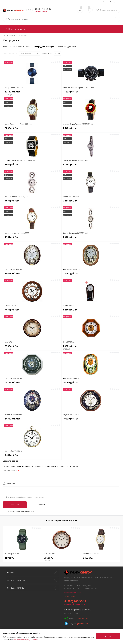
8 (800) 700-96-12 (43, 9)
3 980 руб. (32, 202)
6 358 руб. (61, 559)
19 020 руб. (91, 420)
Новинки (7, 47)
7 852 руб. (32, 130)
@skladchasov (82, 623)
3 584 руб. (91, 202)
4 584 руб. (91, 166)
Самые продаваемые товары (61, 520)
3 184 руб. (32, 239)
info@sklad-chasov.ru (81, 609)
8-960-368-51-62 (83, 618)
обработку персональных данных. (31, 497)
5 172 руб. (91, 130)
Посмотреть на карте (73, 592)
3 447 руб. (32, 166)
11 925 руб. (91, 93)
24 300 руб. (91, 384)
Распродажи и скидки (44, 47)
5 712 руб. (91, 348)
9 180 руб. (91, 311)
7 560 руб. (32, 311)
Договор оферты (71, 596)
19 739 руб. (32, 384)
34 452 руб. (32, 275)
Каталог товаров (14, 29)
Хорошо (108, 637)
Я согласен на (26, 497)
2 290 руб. (9, 558)
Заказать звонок (41, 12)
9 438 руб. (32, 457)
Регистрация (114, 2)
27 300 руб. (32, 420)
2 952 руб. (32, 348)
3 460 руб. (88, 558)
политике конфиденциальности (26, 640)
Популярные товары (22, 47)
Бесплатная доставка (66, 47)
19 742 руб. (91, 275)
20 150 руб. (32, 93)
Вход (105, 2)
